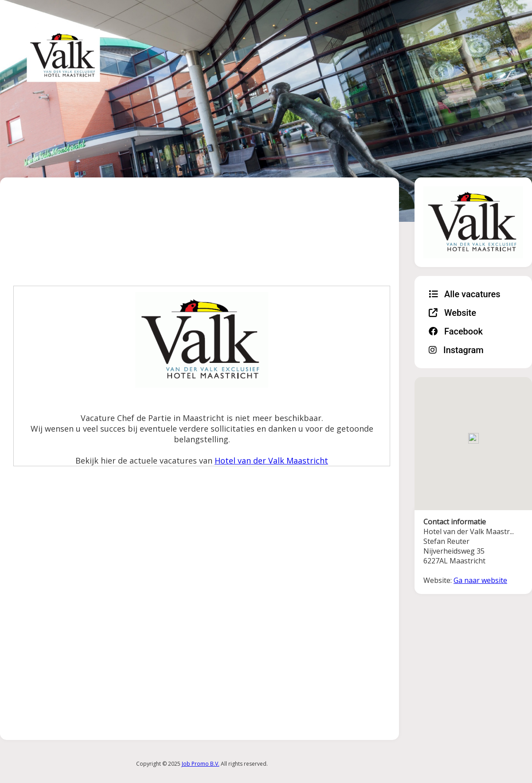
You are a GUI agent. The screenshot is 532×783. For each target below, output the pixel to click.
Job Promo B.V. (201, 764)
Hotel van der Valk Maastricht (271, 460)
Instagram (456, 350)
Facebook (456, 331)
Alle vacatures (465, 294)
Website (452, 313)
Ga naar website (480, 580)
